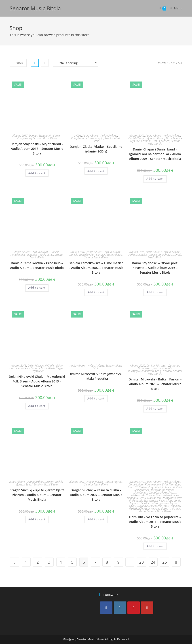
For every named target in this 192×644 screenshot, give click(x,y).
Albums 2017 (20, 136)
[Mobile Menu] (175, 8)
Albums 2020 (138, 366)
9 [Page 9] (118, 562)
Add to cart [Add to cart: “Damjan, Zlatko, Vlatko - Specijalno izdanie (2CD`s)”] (96, 171)
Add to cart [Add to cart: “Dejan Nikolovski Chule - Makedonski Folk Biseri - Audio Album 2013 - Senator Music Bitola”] (37, 406)
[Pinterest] (134, 608)
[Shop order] (76, 63)
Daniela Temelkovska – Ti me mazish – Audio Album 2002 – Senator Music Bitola (96, 268)
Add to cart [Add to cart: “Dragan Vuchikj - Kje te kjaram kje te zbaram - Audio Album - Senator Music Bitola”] (37, 519)
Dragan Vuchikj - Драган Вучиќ (104, 482)
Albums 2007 (77, 482)
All (180, 63)
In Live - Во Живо (172, 487)
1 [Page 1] (26, 562)
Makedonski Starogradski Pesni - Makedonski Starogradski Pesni (155, 499)
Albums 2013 (19, 366)
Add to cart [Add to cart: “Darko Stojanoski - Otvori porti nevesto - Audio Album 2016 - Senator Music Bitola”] (155, 292)
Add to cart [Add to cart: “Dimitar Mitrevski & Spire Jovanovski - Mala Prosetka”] (96, 398)
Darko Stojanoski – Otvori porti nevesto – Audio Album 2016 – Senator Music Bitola (155, 268)
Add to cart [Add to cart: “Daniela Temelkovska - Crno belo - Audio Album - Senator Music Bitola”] (37, 288)
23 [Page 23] (142, 562)
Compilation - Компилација (87, 138)
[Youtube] (147, 608)
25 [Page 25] (165, 562)
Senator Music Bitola (35, 8)
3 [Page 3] (49, 562)
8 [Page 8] (107, 562)
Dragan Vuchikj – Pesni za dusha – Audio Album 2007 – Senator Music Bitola (96, 495)
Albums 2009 (137, 136)
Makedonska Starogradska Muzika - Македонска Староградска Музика (155, 491)
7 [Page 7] (95, 562)
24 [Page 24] (153, 562)
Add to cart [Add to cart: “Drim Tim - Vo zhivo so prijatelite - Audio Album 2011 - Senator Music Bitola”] (155, 546)
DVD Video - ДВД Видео (147, 487)
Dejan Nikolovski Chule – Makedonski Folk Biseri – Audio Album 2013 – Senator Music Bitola (37, 381)
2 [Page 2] (38, 562)
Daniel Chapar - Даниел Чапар (146, 138)
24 (174, 63)
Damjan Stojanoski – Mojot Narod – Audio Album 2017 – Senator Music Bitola (37, 149)
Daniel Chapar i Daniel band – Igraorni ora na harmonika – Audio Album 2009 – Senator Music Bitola (155, 154)
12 (169, 63)
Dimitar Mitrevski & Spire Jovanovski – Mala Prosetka (96, 376)
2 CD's (78, 136)
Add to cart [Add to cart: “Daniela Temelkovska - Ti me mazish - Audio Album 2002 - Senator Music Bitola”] (96, 292)
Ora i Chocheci (161, 141)
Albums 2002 (78, 252)
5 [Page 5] (72, 562)
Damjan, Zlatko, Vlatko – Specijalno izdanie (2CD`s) (96, 149)
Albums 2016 (137, 252)
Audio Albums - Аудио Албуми (100, 136)
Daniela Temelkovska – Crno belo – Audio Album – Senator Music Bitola (37, 265)
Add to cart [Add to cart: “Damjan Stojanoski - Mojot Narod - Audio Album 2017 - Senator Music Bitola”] (37, 173)
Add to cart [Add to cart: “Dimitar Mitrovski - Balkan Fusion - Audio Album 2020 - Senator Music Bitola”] (155, 409)
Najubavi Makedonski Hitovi (153, 506)
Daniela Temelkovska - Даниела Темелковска (35, 253)
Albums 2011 (137, 482)
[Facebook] (106, 608)
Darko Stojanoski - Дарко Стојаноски (150, 255)
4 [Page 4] (61, 562)
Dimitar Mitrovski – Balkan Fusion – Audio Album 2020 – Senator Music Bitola (155, 384)
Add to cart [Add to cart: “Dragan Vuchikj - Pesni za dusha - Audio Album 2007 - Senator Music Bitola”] (96, 519)
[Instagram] (120, 608)
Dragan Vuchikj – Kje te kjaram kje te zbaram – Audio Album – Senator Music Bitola (37, 495)
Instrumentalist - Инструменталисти (150, 370)
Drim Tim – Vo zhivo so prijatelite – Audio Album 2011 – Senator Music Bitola (155, 522)
